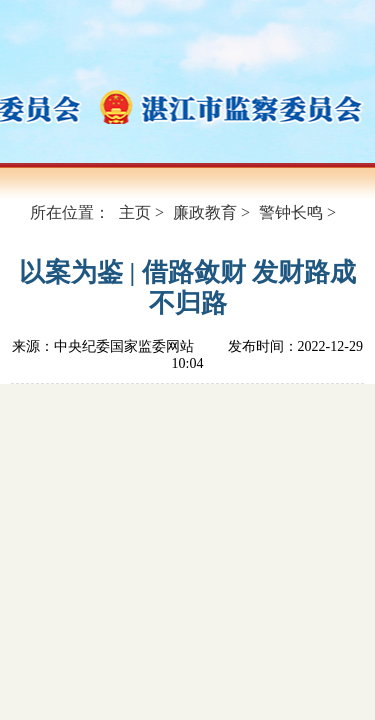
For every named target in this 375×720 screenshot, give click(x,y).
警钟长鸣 (291, 212)
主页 (135, 212)
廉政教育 (205, 212)
